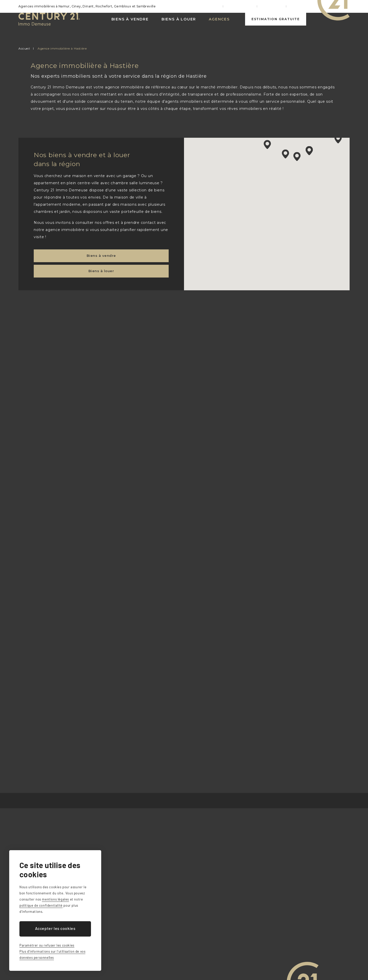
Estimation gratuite (275, 26)
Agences (219, 26)
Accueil (219, 6)
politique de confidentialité (41, 905)
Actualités (274, 6)
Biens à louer (178, 26)
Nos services (245, 6)
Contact (300, 6)
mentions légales (55, 899)
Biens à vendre (130, 26)
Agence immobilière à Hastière (62, 48)
